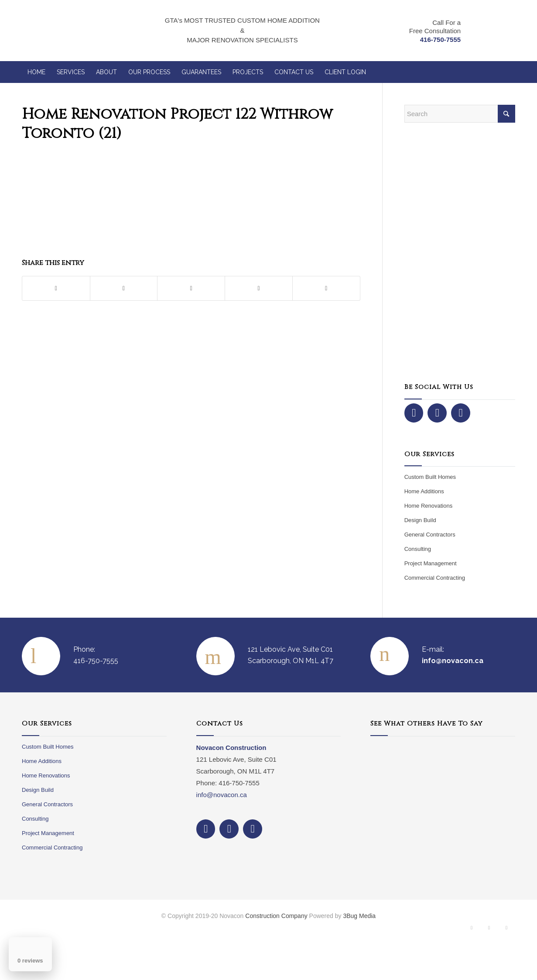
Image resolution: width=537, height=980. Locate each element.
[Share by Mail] (326, 288)
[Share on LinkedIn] (259, 288)
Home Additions (424, 491)
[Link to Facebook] (472, 930)
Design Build (420, 520)
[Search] (460, 114)
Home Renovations (429, 506)
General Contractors (430, 535)
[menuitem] (36, 72)
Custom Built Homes (430, 477)
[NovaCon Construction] (75, 31)
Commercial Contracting (435, 578)
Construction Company (276, 916)
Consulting (418, 549)
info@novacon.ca (222, 795)
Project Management (431, 563)
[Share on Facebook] (56, 288)
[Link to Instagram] (489, 930)
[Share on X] (124, 288)
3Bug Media (359, 916)
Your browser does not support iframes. (443, 805)
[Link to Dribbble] (506, 930)
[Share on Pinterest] (191, 288)
